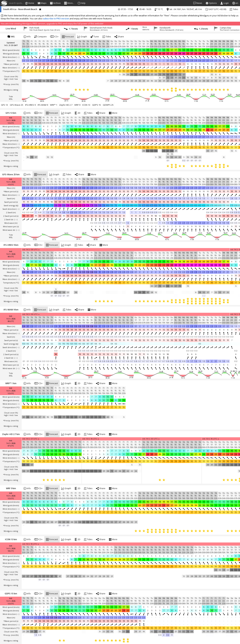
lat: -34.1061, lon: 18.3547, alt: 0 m (184, 9)
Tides (234, 9)
